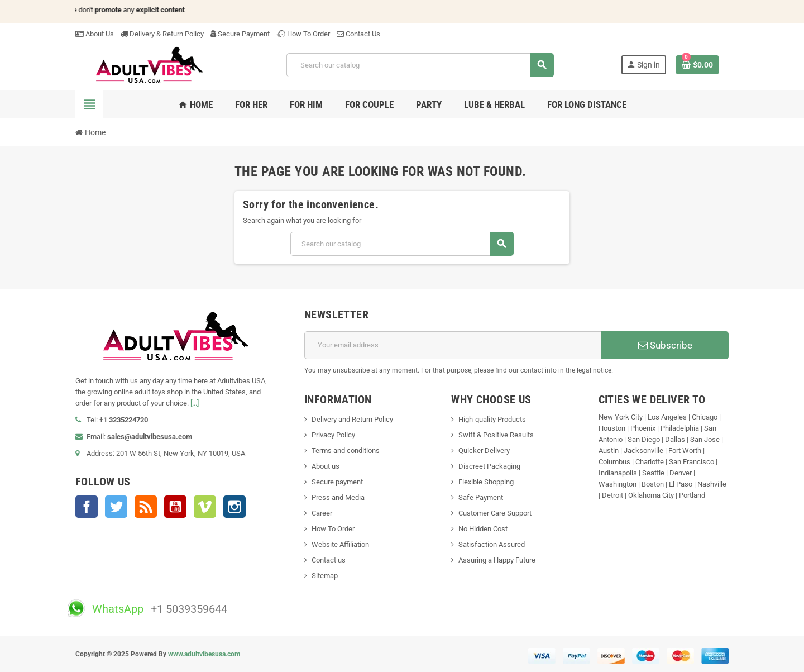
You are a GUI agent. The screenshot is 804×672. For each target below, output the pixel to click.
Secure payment (337, 482)
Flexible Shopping (486, 482)
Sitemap (325, 576)
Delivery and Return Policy (352, 419)
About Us (95, 34)
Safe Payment (481, 497)
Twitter (116, 507)
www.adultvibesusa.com (204, 654)
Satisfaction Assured (492, 544)
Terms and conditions (346, 451)
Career (322, 513)
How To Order (303, 34)
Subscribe (665, 345)
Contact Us (358, 34)
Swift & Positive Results (496, 435)
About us (326, 466)
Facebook (87, 507)
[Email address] (453, 345)
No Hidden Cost (483, 529)
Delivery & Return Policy (162, 34)
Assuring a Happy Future (497, 560)
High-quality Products (492, 419)
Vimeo (205, 507)
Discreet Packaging (489, 466)
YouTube (175, 507)
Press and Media (338, 497)
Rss (146, 507)
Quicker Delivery (484, 451)
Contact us (329, 560)
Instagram (234, 507)
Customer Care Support (495, 513)
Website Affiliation (340, 544)
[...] (195, 403)
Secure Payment (240, 34)
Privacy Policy (333, 435)
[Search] (420, 65)
